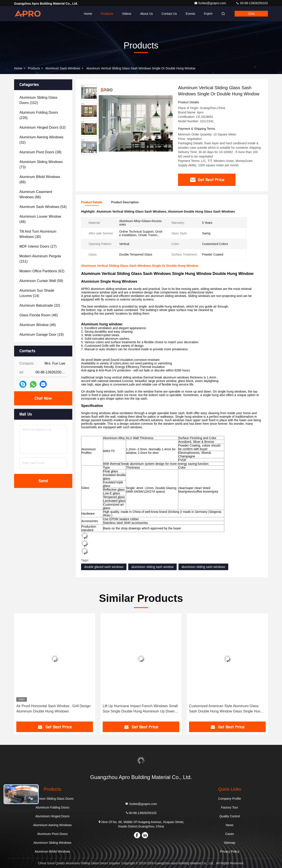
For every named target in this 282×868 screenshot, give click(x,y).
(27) (38, 246)
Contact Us (169, 14)
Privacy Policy (229, 851)
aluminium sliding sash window (152, 567)
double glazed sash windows (104, 567)
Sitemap (229, 843)
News (229, 825)
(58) (41, 281)
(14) (37, 293)
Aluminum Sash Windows (63, 68)
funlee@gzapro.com (211, 3)
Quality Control (230, 816)
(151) (40, 259)
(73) (41, 164)
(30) (38, 234)
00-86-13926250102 (252, 3)
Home (88, 14)
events (190, 14)
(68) (40, 179)
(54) (43, 207)
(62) (42, 271)
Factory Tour (230, 807)
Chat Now (43, 398)
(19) (42, 335)
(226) (39, 115)
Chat (251, 14)
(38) (40, 152)
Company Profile (230, 799)
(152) (38, 100)
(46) (39, 315)
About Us (147, 14)
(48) (40, 219)
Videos (127, 14)
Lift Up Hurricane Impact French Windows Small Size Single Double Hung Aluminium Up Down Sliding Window (140, 709)
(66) (36, 194)
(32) (41, 140)
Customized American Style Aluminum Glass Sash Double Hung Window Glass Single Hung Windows (226, 709)
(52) (43, 127)
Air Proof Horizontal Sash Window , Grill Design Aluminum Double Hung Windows (53, 709)
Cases (230, 834)
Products (107, 14)
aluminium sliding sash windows (203, 567)
